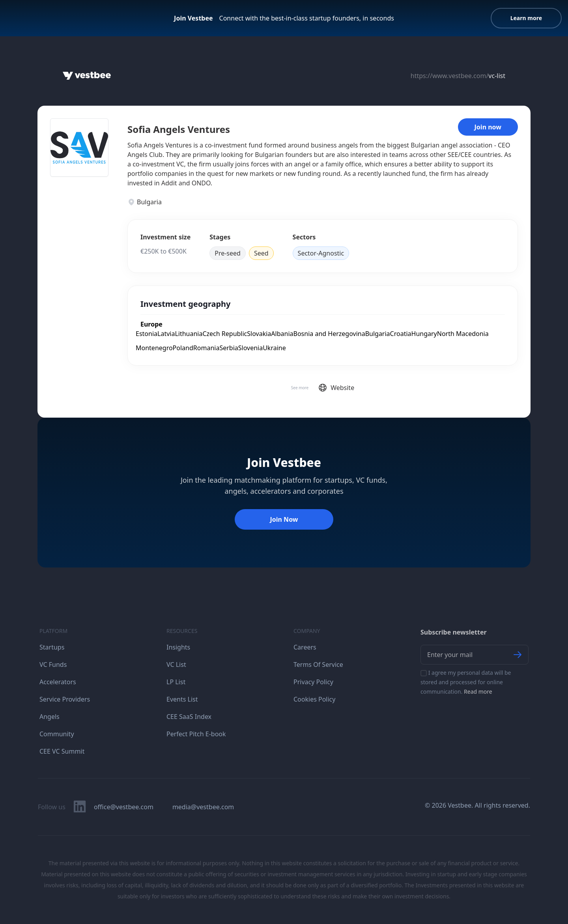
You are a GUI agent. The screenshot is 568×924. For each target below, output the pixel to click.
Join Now (284, 519)
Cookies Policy (314, 699)
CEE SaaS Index (189, 717)
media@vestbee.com (203, 807)
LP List (176, 682)
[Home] (87, 76)
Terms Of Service (318, 665)
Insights (178, 647)
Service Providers (65, 699)
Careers (305, 647)
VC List (176, 665)
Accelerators (58, 682)
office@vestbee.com (124, 807)
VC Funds (53, 665)
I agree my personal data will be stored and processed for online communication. (466, 682)
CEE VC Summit (62, 751)
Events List (182, 699)
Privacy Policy (313, 682)
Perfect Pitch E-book (196, 734)
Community (57, 734)
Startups (52, 647)
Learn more (526, 18)
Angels (50, 717)
